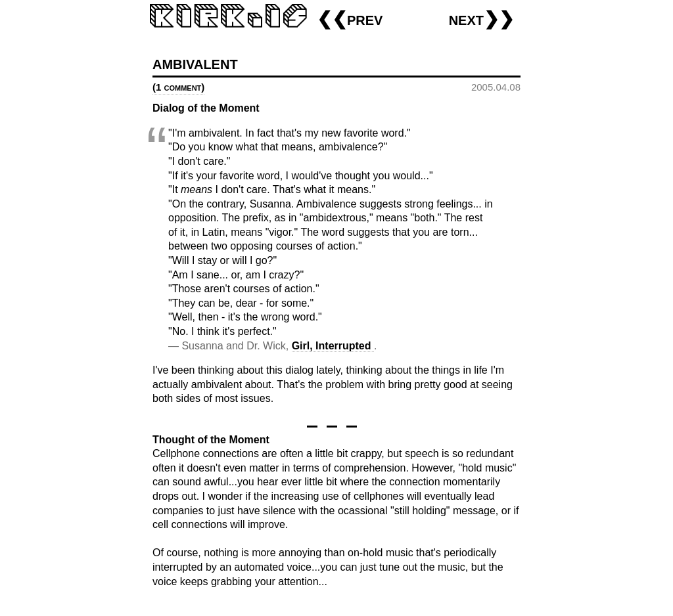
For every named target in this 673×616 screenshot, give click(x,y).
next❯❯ (481, 19)
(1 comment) (178, 87)
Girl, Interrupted (333, 346)
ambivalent (195, 63)
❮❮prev (350, 19)
